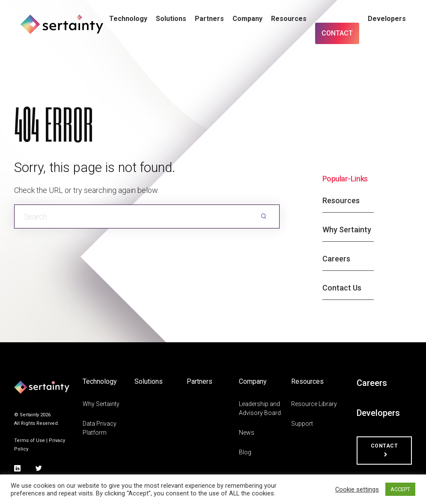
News (247, 433)
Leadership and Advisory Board (260, 408)
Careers (336, 259)
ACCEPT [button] (400, 489)
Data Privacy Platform (100, 428)
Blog (245, 452)
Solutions (171, 19)
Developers (387, 19)
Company (247, 19)
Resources (289, 19)
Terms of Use (30, 440)
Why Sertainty (347, 230)
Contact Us (342, 288)
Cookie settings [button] (357, 489)
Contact (337, 33)
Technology (128, 19)
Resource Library (314, 404)
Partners (209, 19)
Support (302, 424)
